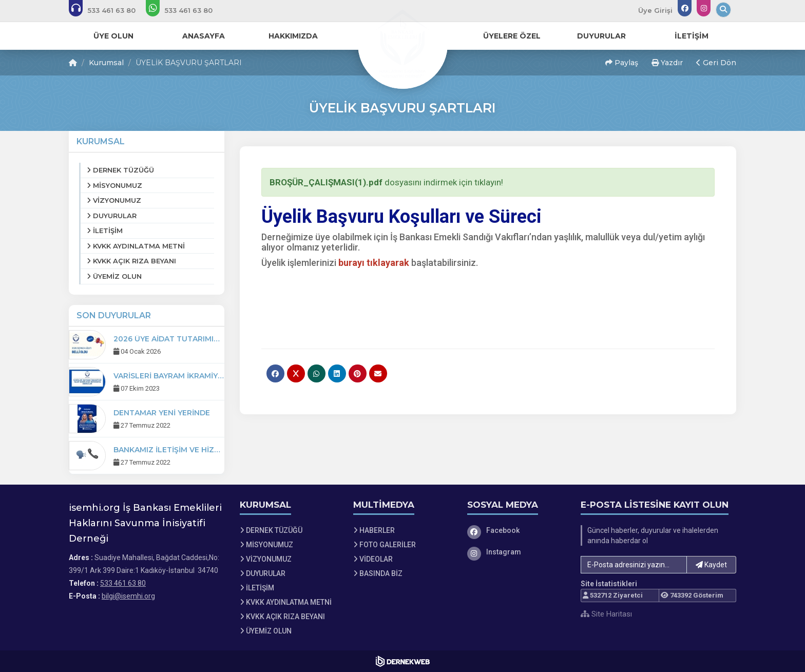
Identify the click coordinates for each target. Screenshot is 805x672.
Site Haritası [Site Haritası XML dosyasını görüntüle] (606, 614)
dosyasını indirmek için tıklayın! (386, 182)
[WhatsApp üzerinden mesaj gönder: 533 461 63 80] (186, 10)
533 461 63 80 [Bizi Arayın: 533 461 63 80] (123, 583)
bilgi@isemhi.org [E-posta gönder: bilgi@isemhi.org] (128, 596)
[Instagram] (516, 552)
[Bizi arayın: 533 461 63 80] (109, 10)
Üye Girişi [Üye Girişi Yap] (655, 10)
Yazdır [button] (667, 63)
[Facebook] (516, 530)
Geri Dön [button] (716, 63)
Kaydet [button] (711, 565)
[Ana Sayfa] (402, 43)
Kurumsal (106, 63)
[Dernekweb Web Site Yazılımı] (403, 661)
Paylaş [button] (622, 63)
